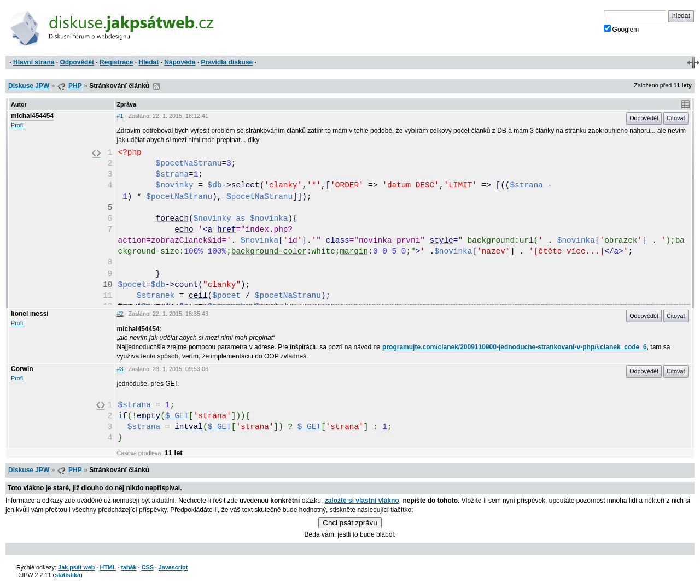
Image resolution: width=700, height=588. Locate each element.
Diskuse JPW (29, 86)
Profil (18, 125)
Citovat (676, 118)
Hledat (148, 62)
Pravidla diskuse (227, 62)
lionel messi (30, 314)
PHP (75, 86)
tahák (129, 567)
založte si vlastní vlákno (362, 501)
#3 (120, 369)
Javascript (173, 567)
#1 (120, 116)
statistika (68, 575)
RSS (156, 86)
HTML (108, 567)
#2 (120, 314)
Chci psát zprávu (350, 523)
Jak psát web (76, 567)
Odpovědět (77, 62)
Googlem (622, 29)
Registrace (116, 62)
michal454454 (32, 116)
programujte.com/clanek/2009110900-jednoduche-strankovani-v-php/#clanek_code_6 (515, 347)
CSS (148, 567)
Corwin (22, 369)
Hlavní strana (34, 62)
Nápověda (180, 62)
